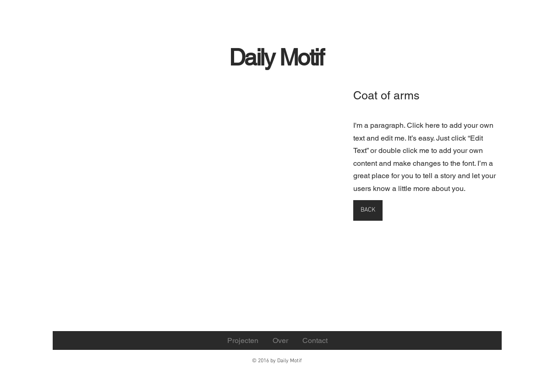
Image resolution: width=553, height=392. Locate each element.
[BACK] (368, 210)
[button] (139, 178)
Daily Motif (276, 57)
